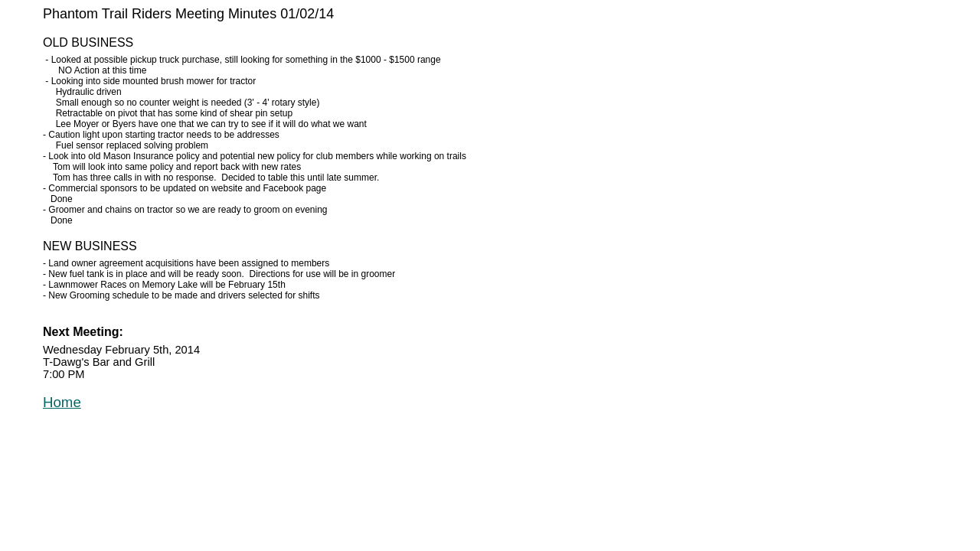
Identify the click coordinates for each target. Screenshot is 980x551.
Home (62, 402)
